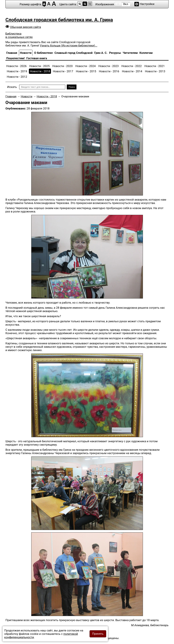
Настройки (147, 4)
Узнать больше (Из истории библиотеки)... (69, 45)
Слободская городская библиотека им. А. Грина (59, 20)
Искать (12, 87)
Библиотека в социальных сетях (19, 35)
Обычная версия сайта (25, 27)
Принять (98, 634)
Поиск (72, 87)
